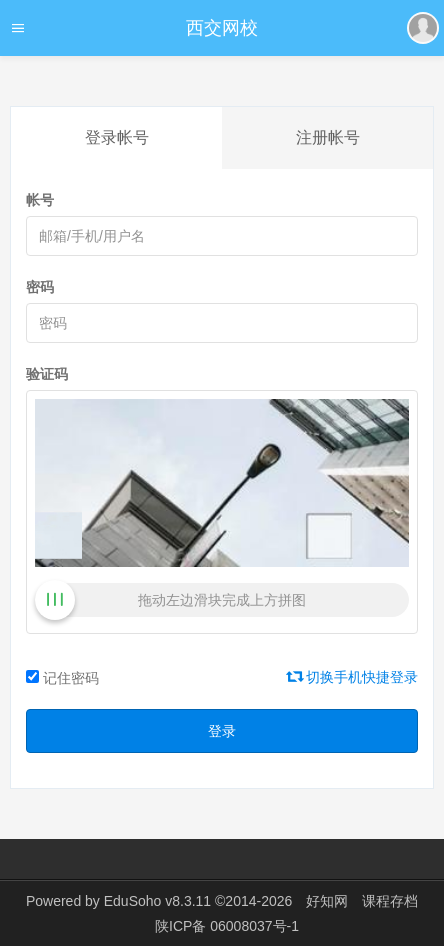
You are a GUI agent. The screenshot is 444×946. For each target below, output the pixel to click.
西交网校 (222, 28)
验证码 (47, 374)
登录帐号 (117, 137)
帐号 (40, 200)
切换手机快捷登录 (353, 677)
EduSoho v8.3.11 (157, 901)
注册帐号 (328, 137)
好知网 (327, 901)
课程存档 (390, 901)
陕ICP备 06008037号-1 (227, 926)
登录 (222, 731)
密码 (40, 287)
